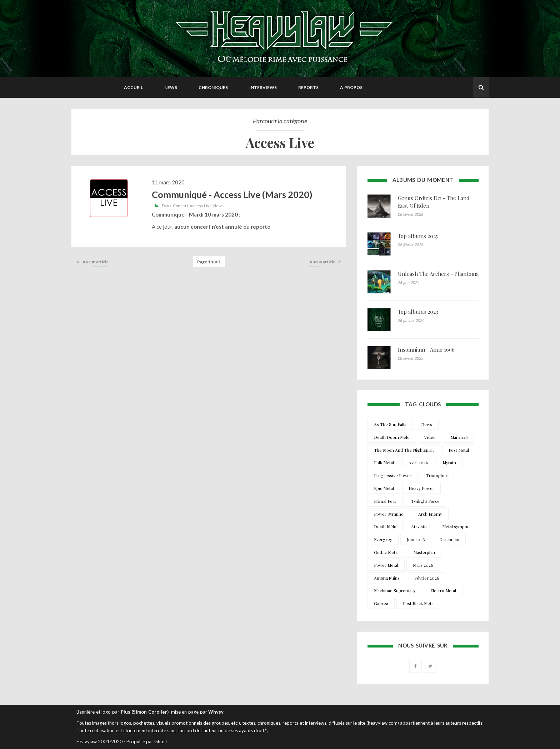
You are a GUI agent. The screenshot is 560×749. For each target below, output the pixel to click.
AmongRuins (387, 578)
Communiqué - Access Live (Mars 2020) (232, 194)
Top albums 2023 (418, 312)
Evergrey (383, 539)
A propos (351, 87)
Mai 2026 (459, 437)
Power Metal (386, 565)
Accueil (133, 87)
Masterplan (424, 552)
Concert (181, 206)
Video (430, 437)
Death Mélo (385, 526)
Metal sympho (456, 526)
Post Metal (459, 450)
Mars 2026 (423, 565)
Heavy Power (421, 488)
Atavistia (419, 526)
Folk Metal (384, 462)
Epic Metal (384, 488)
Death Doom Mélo (392, 437)
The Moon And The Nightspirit (404, 450)
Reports (308, 87)
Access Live (201, 206)
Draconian (449, 539)
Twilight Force (425, 501)
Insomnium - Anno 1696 (426, 349)
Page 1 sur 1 (209, 262)
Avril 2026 (418, 462)
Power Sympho (389, 514)
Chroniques (213, 87)
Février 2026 (427, 578)
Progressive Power (393, 475)
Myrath (449, 462)
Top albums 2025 (418, 236)
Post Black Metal (419, 603)
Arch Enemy (430, 514)
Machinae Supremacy (395, 590)
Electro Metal (443, 590)
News (171, 87)
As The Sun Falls (390, 424)
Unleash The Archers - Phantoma (438, 274)
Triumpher (437, 475)
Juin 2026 (416, 539)
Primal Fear (385, 501)
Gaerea (381, 603)
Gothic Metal (386, 552)
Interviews (263, 87)
